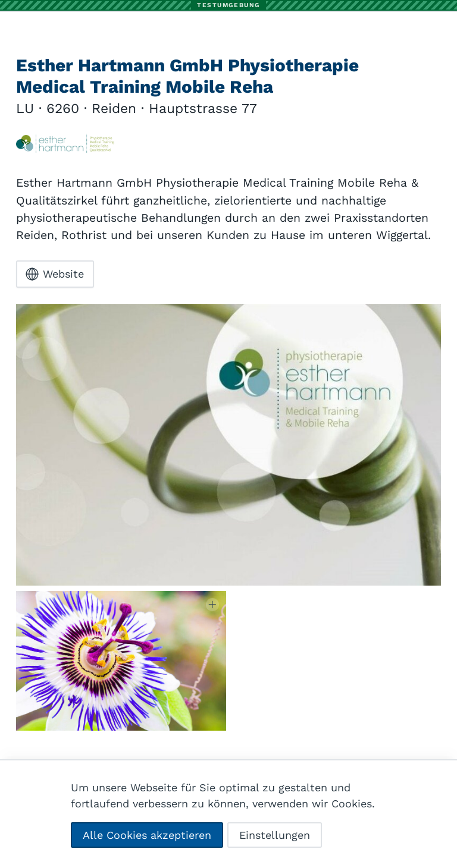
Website (55, 275)
